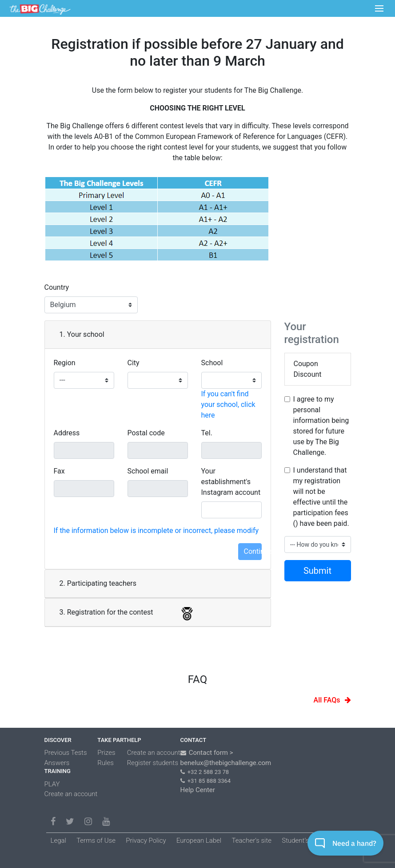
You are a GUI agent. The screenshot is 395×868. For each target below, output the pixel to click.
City (134, 363)
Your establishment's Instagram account (231, 482)
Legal (58, 840)
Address (67, 433)
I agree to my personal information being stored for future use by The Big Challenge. (321, 426)
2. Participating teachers (98, 583)
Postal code (146, 433)
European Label (199, 840)
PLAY (52, 784)
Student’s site (301, 840)
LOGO (40, 9)
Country (57, 287)
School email (148, 471)
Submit (317, 571)
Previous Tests (66, 753)
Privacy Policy (146, 840)
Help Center (198, 790)
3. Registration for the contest (109, 614)
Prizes (106, 753)
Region (65, 363)
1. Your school (82, 334)
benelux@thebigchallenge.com (226, 763)
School (212, 363)
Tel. (207, 433)
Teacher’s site (251, 840)
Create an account (71, 794)
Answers (57, 763)
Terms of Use (96, 840)
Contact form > (211, 753)
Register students (153, 763)
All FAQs (327, 700)
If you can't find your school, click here (228, 404)
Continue (253, 551)
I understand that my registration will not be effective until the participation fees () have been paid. (321, 497)
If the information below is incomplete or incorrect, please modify (156, 531)
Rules (106, 763)
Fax (59, 471)
